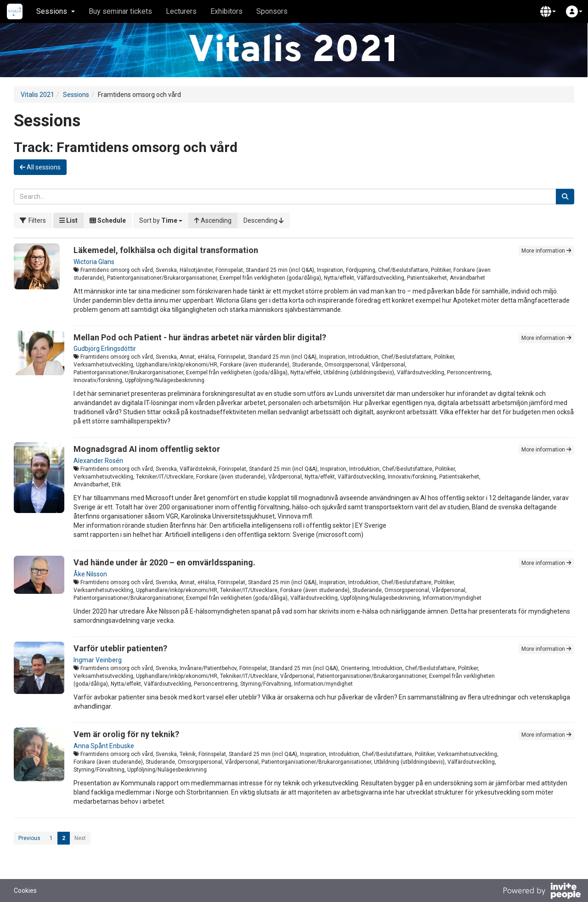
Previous (29, 838)
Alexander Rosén (98, 461)
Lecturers (181, 11)
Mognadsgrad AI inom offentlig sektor (147, 449)
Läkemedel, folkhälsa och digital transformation (166, 250)
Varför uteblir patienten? (120, 648)
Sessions (76, 95)
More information (546, 251)
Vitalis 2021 (37, 95)
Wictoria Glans (94, 262)
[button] (548, 11)
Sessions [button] (56, 11)
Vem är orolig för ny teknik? (126, 734)
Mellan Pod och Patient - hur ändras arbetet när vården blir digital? (200, 337)
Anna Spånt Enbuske (104, 746)
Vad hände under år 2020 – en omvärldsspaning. (164, 562)
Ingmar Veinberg (98, 660)
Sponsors (272, 11)
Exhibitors (226, 11)
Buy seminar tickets (120, 11)
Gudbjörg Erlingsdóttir (105, 349)
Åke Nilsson (90, 574)
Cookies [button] (25, 891)
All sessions (40, 167)
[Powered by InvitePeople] (542, 892)
